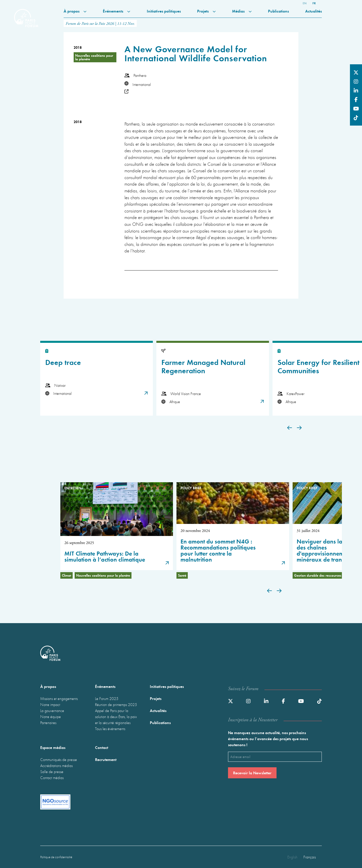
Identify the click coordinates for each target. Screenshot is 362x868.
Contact (102, 747)
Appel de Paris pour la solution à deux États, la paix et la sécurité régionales (116, 717)
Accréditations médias (56, 766)
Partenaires (48, 723)
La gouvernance (52, 711)
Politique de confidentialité (56, 857)
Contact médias (52, 778)
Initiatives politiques (164, 11)
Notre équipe (51, 717)
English (292, 857)
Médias (242, 11)
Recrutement (106, 759)
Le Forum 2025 (107, 698)
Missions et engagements (59, 698)
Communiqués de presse (59, 759)
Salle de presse (52, 772)
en (305, 3)
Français (310, 857)
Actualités (313, 11)
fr (314, 3)
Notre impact (50, 704)
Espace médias (53, 747)
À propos (75, 11)
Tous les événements (110, 729)
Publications (278, 11)
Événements (117, 11)
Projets (206, 11)
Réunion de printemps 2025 (116, 704)
